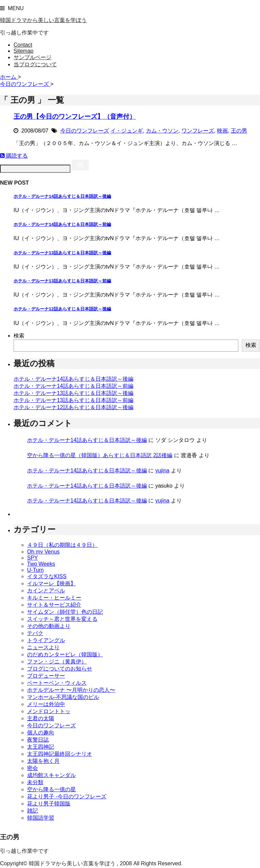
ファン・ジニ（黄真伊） (57, 662)
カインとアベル (46, 591)
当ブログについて (35, 64)
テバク (35, 633)
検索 (19, 336)
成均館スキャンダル (51, 775)
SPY (32, 558)
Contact (23, 45)
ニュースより (43, 647)
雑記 (32, 811)
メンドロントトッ (49, 711)
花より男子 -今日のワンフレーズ (67, 796)
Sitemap (24, 51)
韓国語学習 (41, 818)
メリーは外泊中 (46, 704)
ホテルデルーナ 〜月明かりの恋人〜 (71, 690)
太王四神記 (41, 747)
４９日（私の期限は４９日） (62, 545)
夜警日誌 (38, 740)
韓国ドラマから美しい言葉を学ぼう (43, 20)
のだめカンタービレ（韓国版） (65, 654)
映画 (222, 131)
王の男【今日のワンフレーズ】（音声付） (75, 116)
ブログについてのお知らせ (60, 669)
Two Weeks (41, 564)
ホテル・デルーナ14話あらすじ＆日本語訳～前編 (62, 224)
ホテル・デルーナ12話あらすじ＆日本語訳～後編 (62, 309)
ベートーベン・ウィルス (57, 683)
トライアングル (46, 640)
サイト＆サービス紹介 (54, 605)
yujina (162, 471)
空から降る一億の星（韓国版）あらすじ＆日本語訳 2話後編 (100, 455)
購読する (14, 156)
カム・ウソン (162, 131)
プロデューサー (46, 676)
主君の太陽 (41, 718)
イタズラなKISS (47, 576)
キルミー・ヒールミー (54, 598)
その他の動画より (49, 626)
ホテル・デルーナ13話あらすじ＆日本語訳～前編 (62, 281)
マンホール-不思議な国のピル (63, 697)
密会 (32, 768)
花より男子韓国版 (49, 804)
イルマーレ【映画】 (51, 583)
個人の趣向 (41, 733)
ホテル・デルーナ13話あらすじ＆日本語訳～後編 (62, 253)
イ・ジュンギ (127, 131)
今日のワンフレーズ (85, 131)
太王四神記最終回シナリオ (60, 754)
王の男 (239, 131)
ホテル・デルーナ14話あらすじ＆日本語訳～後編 (62, 196)
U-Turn (35, 570)
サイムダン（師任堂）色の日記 (65, 612)
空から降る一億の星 (51, 789)
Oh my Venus (43, 552)
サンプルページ (32, 57)
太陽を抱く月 (43, 761)
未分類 (35, 782)
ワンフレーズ (198, 131)
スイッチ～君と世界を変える (62, 619)
